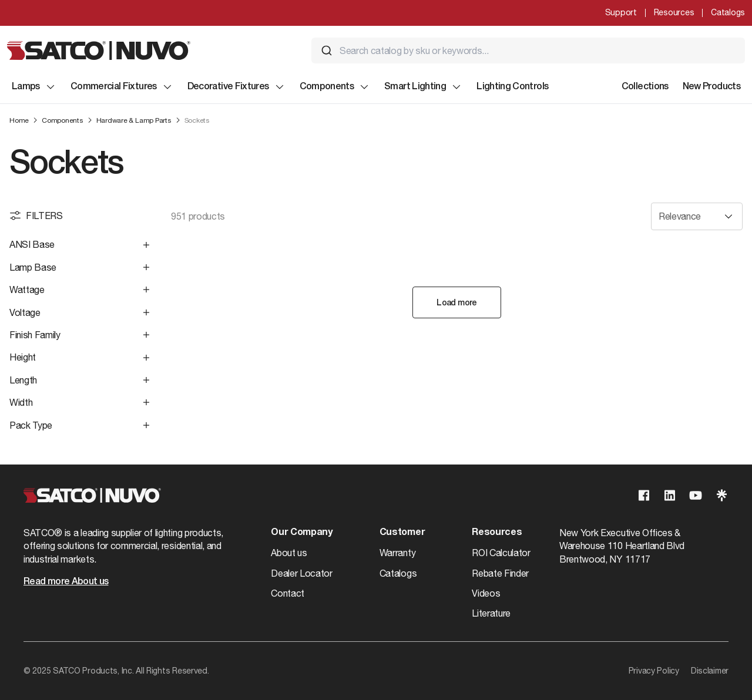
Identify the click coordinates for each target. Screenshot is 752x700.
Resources (674, 12)
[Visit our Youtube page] (696, 495)
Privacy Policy (654, 671)
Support (621, 12)
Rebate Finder (500, 573)
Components (335, 87)
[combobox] (528, 51)
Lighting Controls (512, 87)
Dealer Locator (302, 573)
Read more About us (66, 582)
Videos (486, 593)
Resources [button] (497, 533)
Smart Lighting (423, 87)
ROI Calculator (501, 553)
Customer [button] (402, 533)
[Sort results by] (697, 216)
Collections (645, 87)
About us (289, 553)
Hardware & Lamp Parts (134, 120)
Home (19, 120)
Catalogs (728, 12)
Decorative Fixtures (236, 87)
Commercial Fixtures (122, 87)
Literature (491, 613)
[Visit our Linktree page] (721, 495)
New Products (711, 87)
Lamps (34, 87)
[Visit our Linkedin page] (670, 495)
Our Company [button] (301, 533)
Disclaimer (710, 671)
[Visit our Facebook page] (644, 495)
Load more (456, 303)
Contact (288, 593)
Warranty (397, 553)
